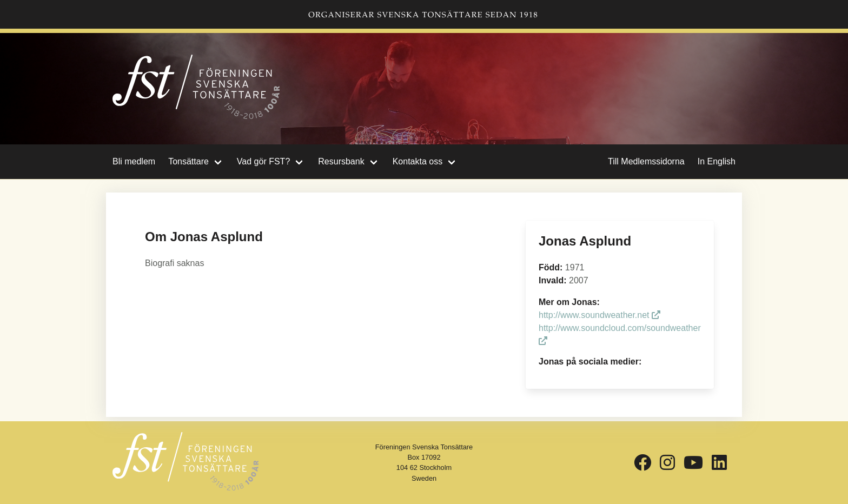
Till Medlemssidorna (646, 161)
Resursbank (341, 161)
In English (717, 161)
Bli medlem (134, 161)
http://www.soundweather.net (599, 315)
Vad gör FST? (263, 161)
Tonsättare (188, 161)
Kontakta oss (418, 161)
